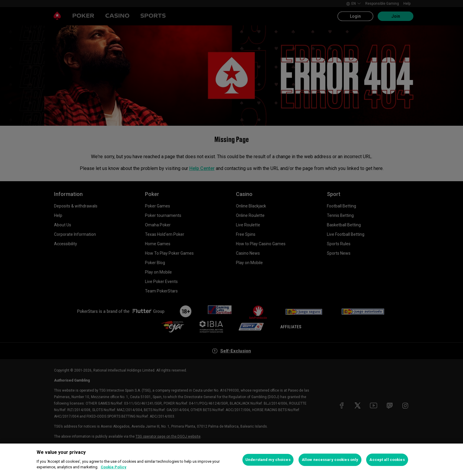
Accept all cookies (387, 460)
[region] (231, 460)
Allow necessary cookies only (330, 460)
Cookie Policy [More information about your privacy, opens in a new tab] (114, 467)
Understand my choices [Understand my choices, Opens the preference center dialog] (268, 460)
